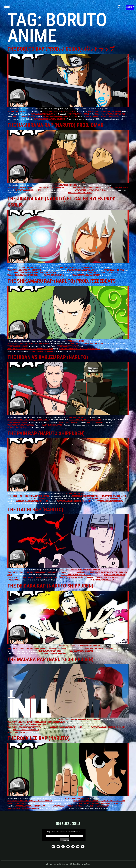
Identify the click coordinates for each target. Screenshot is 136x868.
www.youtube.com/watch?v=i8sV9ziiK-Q (49, 119)
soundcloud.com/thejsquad (78, 114)
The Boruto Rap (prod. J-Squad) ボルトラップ (61, 49)
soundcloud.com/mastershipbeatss (31, 806)
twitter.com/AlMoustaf (100, 806)
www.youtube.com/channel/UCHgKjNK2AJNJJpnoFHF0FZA (30, 349)
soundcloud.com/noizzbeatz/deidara (98, 648)
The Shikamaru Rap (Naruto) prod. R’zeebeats (62, 281)
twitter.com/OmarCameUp (117, 188)
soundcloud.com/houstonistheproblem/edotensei (28, 725)
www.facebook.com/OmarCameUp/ (28, 190)
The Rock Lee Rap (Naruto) (39, 738)
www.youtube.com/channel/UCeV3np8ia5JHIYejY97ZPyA (100, 803)
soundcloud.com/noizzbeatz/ (82, 651)
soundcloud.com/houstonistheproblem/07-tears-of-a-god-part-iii (99, 496)
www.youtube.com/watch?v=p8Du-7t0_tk (87, 344)
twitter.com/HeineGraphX (18, 346)
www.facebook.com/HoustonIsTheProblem (60, 117)
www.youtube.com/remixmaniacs (44, 114)
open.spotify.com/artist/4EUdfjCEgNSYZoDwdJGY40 (80, 349)
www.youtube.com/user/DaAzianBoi (81, 270)
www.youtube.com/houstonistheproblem (104, 499)
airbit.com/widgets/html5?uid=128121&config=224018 (35, 273)
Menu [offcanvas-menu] (6, 7)
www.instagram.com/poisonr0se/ (21, 425)
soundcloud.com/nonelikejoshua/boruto (59, 111)
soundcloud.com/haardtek (70, 422)
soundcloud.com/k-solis (114, 270)
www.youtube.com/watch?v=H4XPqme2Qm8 (40, 577)
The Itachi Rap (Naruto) (35, 510)
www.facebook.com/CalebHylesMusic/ (23, 275)
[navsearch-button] (119, 7)
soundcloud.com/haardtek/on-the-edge (85, 420)
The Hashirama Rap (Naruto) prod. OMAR (55, 125)
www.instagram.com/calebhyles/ (86, 275)
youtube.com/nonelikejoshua (19, 111)
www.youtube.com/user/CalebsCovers (104, 273)
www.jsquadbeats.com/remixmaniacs (110, 114)
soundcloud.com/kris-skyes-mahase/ (76, 575)
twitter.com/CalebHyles (54, 275)
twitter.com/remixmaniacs (24, 117)
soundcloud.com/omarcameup (20, 188)
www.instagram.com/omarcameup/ (87, 188)
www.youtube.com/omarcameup (51, 188)
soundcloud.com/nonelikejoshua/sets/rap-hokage (74, 267)
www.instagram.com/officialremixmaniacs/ (103, 117)
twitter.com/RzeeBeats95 (68, 346)
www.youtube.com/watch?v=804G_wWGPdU (104, 111)
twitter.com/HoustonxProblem (110, 501)
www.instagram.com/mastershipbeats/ (23, 808)
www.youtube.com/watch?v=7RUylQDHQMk (77, 577)
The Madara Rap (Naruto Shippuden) (50, 659)
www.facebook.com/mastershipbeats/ (69, 806)
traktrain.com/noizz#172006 (49, 651)
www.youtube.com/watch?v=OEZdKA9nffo (24, 270)
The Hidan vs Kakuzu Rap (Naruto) (48, 357)
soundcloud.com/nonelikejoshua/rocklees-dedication (30, 801)
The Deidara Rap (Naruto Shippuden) (50, 586)
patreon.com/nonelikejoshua (80, 193)
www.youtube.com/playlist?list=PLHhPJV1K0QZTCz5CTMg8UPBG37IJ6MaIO (37, 572)
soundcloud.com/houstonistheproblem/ (33, 501)
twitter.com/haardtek (96, 422)
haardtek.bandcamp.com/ (52, 425)
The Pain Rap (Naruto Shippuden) (46, 433)
